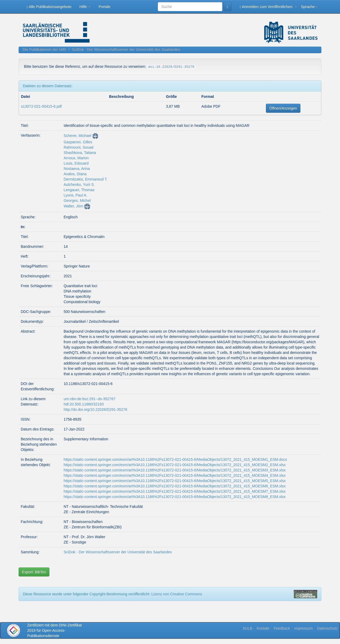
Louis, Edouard (76, 163)
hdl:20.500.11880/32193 (84, 404)
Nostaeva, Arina (77, 169)
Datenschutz (327, 628)
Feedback (282, 628)
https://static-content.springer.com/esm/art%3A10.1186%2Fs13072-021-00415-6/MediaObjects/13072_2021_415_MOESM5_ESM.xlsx (175, 481)
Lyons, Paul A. (75, 195)
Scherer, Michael (77, 136)
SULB (247, 628)
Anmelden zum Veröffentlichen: (268, 7)
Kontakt (263, 628)
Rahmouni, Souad (78, 147)
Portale (104, 7)
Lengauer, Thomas (79, 190)
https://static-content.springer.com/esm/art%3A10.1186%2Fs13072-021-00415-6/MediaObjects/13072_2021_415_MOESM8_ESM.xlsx (175, 497)
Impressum (303, 628)
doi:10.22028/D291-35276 (171, 67)
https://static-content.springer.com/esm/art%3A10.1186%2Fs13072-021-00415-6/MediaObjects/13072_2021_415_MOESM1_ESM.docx (175, 459)
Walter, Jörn (73, 206)
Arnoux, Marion (76, 158)
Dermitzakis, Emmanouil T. (85, 179)
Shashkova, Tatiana (80, 153)
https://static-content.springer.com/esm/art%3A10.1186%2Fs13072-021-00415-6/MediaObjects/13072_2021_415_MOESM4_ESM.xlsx (175, 475)
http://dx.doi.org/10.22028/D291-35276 (95, 409)
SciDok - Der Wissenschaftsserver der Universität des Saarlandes (126, 49)
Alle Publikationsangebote (49, 7)
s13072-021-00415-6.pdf (41, 106)
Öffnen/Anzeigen (283, 108)
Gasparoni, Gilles (78, 142)
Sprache (309, 7)
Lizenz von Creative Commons (177, 594)
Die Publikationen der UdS (44, 49)
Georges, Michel (77, 200)
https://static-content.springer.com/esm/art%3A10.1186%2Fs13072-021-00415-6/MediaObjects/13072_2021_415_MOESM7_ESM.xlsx (175, 491)
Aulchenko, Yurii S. (79, 185)
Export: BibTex (34, 572)
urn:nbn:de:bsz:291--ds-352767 (89, 399)
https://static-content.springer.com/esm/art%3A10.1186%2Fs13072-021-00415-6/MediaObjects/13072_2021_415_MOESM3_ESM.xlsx (175, 470)
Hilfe (85, 7)
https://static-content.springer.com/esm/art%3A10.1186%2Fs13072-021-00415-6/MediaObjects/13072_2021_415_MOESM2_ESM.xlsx (175, 465)
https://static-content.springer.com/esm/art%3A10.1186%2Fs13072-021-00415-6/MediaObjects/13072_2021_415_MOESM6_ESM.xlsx (175, 486)
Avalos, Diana (75, 174)
